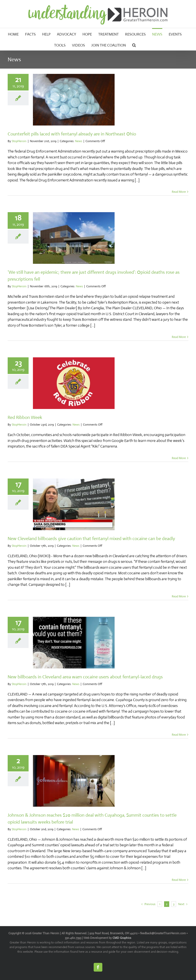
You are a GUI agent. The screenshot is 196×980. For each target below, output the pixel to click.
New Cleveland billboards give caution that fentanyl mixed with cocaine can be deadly (91, 539)
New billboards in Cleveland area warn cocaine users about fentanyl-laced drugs (85, 677)
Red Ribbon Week (25, 417)
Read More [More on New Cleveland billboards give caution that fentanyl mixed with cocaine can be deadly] (179, 596)
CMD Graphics (122, 938)
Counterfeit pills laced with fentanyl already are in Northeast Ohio (72, 134)
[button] (134, 45)
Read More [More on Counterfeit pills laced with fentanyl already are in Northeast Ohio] (179, 192)
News (79, 141)
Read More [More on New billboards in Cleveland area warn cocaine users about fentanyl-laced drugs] (179, 735)
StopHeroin (19, 141)
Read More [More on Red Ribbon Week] (179, 458)
